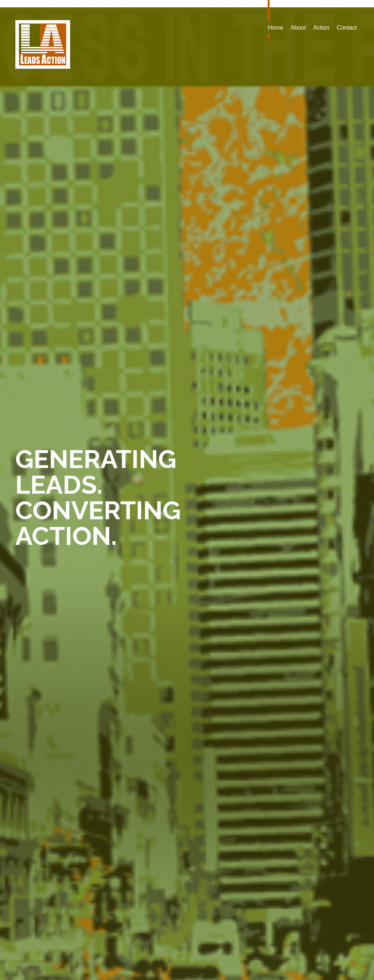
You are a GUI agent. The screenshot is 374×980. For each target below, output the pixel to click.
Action (321, 28)
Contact (347, 28)
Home (276, 28)
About (298, 28)
